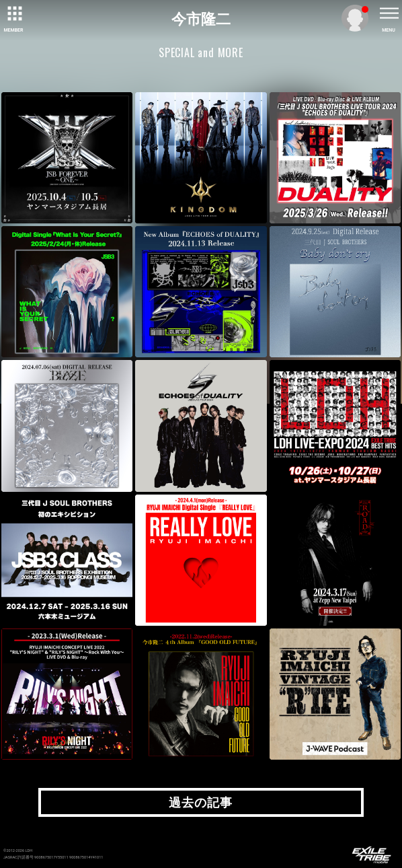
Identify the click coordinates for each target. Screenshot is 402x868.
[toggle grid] (13, 13)
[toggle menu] (389, 13)
